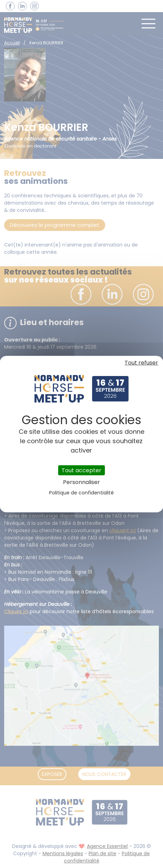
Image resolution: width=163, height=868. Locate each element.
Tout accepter (81, 470)
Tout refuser (141, 362)
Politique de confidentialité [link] (81, 493)
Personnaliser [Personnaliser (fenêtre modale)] (81, 482)
